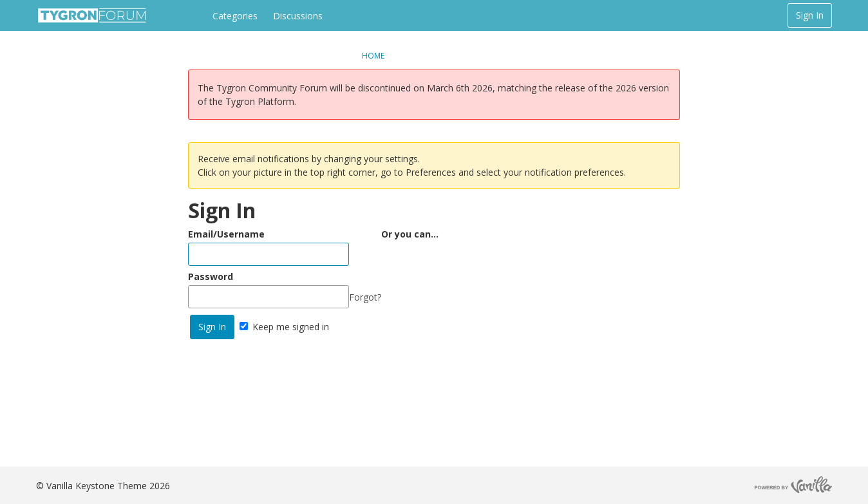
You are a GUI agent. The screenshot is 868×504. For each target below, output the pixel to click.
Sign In (810, 15)
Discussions (298, 16)
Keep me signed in (284, 327)
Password (211, 276)
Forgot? (365, 297)
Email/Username (226, 234)
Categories (235, 16)
